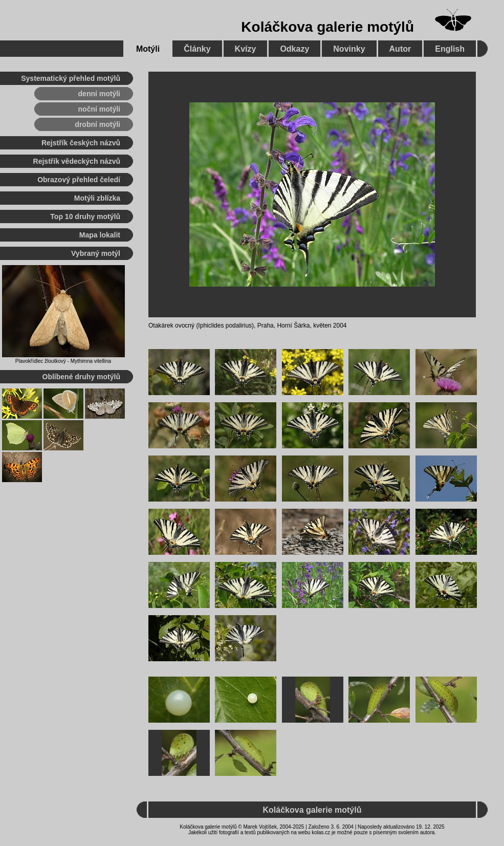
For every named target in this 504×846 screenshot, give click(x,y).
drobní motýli (97, 124)
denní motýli (99, 94)
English (450, 49)
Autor (400, 49)
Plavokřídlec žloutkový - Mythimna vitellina (63, 361)
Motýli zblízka (97, 198)
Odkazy (294, 49)
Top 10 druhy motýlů (85, 216)
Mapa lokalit (100, 235)
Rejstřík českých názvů (81, 143)
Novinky (349, 49)
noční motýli (99, 109)
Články (197, 49)
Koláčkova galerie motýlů (327, 27)
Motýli (148, 49)
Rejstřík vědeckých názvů (77, 161)
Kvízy (246, 49)
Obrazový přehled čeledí (79, 180)
